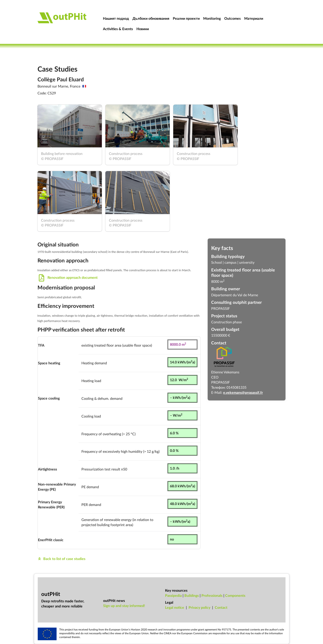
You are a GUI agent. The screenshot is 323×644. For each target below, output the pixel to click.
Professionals (212, 595)
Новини (143, 29)
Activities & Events (118, 29)
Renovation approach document (68, 277)
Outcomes (232, 18)
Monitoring (212, 18)
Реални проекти (186, 18)
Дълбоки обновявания (151, 18)
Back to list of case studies (62, 559)
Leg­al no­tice (175, 607)
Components (235, 595)
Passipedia (173, 595)
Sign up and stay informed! (124, 606)
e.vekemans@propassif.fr (243, 392)
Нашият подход (116, 18)
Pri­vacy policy (199, 607)
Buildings (192, 595)
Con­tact (221, 607)
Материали (254, 18)
